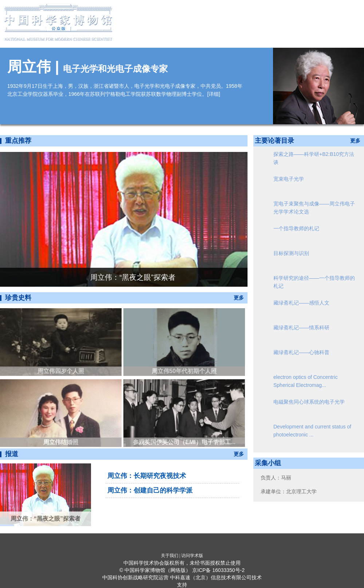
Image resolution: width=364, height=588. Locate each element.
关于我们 (170, 556)
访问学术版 (192, 556)
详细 (214, 94)
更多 (239, 298)
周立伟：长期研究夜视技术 (147, 476)
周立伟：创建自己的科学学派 (150, 490)
